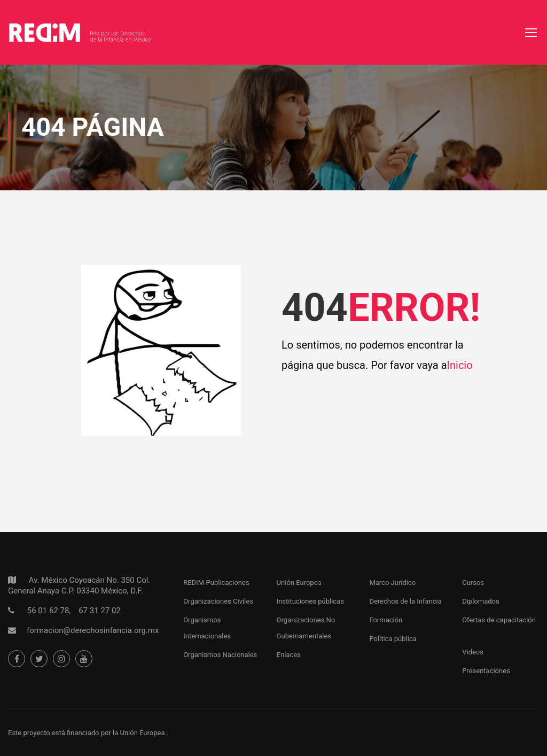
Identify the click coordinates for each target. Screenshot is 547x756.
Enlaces (289, 655)
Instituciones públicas (310, 601)
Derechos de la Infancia (405, 601)
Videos (473, 652)
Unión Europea (299, 583)
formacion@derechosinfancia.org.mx (93, 630)
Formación (386, 620)
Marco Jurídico (392, 583)
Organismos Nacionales (220, 655)
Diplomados (481, 601)
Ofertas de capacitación (499, 620)
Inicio (460, 365)
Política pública (393, 639)
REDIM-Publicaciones (216, 583)
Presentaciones (486, 671)
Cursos (473, 583)
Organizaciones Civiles (218, 601)
